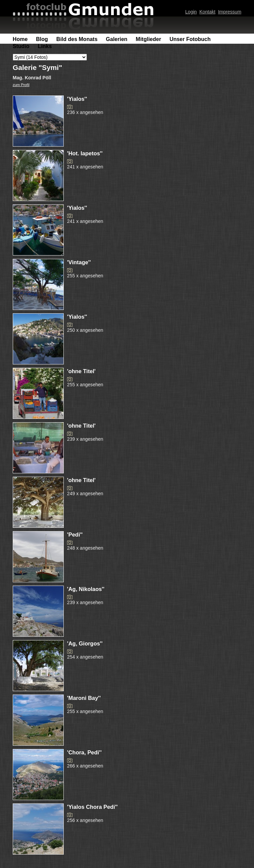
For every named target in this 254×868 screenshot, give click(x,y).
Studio (21, 46)
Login (191, 12)
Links (45, 46)
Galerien (117, 39)
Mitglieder (149, 39)
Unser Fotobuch (190, 39)
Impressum (230, 12)
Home (20, 39)
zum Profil (21, 85)
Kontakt (207, 12)
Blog (42, 39)
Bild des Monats (77, 39)
